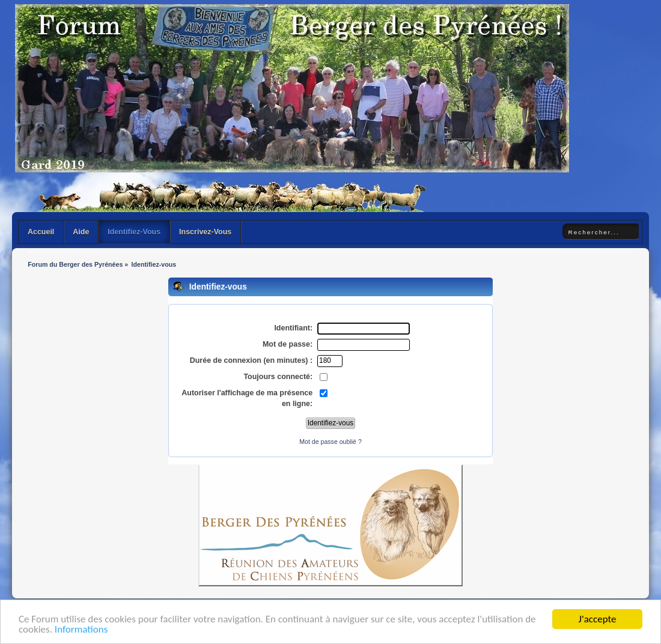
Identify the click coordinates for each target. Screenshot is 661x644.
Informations (81, 630)
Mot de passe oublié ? (330, 442)
